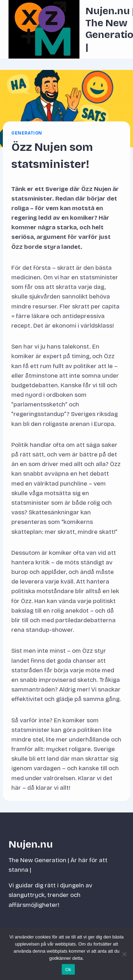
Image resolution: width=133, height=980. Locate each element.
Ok (68, 970)
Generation (27, 133)
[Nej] (124, 954)
